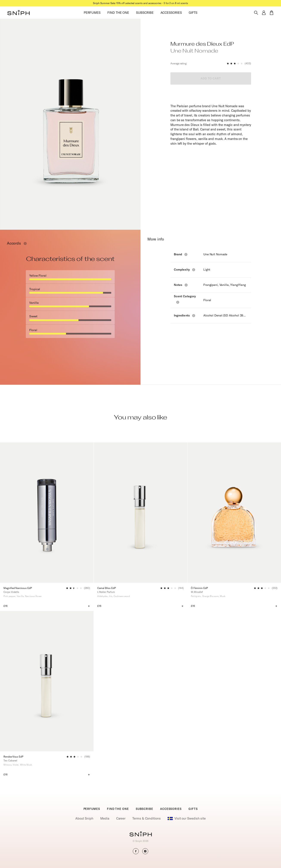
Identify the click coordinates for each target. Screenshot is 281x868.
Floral (207, 300)
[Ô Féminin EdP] (234, 513)
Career (121, 818)
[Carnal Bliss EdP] (141, 513)
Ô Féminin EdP (199, 588)
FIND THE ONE (118, 13)
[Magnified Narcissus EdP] (47, 513)
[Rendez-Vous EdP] (47, 681)
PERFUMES (92, 13)
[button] (19, 13)
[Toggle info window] (25, 243)
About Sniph (84, 818)
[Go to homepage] (141, 834)
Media (105, 818)
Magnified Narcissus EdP (18, 588)
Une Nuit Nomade (215, 254)
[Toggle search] (256, 13)
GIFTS (193, 13)
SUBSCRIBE (145, 13)
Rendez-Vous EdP (13, 757)
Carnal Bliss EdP (107, 588)
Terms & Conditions (147, 818)
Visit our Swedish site (187, 818)
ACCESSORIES (171, 13)
